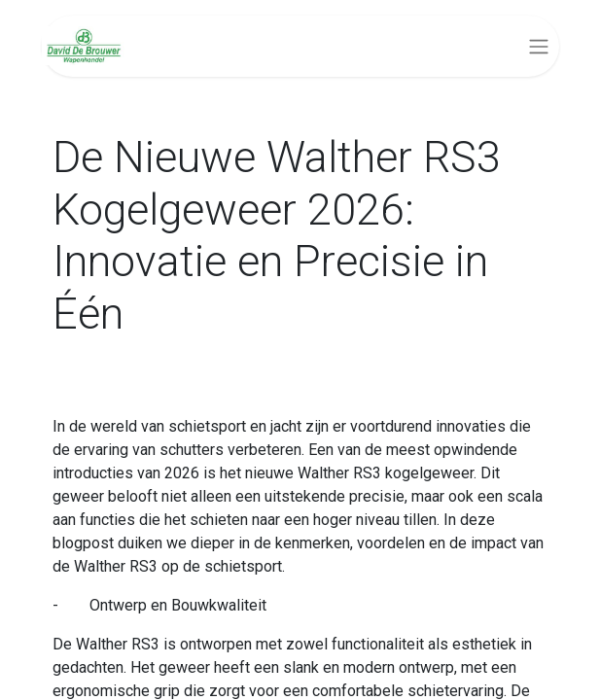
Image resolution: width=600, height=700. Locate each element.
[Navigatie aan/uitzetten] (539, 46)
